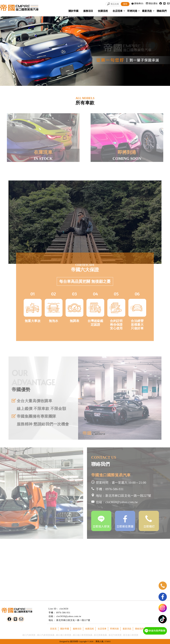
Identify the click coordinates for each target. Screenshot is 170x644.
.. (94, 641)
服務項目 (88, 11)
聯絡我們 (162, 11)
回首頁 (53, 629)
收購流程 (103, 11)
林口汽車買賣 (29, 635)
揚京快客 (74, 641)
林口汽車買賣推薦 (46, 635)
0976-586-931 (63, 613)
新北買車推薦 (100, 635)
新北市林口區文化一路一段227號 (73, 620)
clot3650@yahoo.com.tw (69, 616)
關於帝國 (73, 11)
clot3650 (64, 609)
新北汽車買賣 (115, 635)
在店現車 (118, 11)
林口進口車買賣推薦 (83, 635)
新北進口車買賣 (131, 635)
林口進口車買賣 (64, 635)
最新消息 (147, 11)
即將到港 (132, 11)
